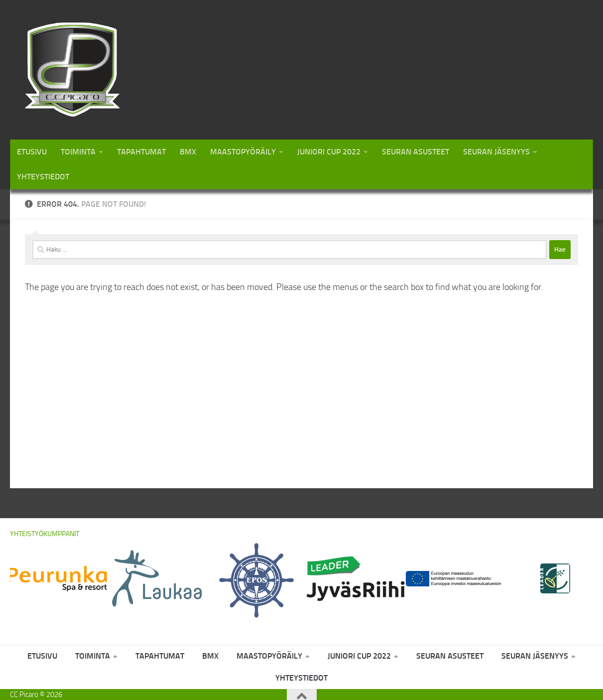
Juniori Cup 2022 (329, 152)
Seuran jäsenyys (496, 152)
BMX (188, 152)
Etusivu (32, 152)
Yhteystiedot (43, 177)
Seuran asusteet (416, 152)
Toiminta (78, 152)
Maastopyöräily (243, 152)
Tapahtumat (141, 152)
